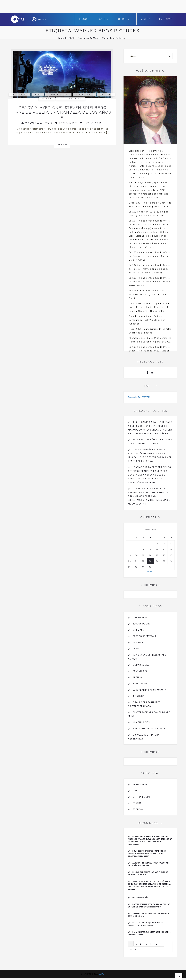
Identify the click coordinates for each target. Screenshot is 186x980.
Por (37, 123)
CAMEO (137, 649)
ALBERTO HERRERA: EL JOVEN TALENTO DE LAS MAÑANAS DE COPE (149, 864)
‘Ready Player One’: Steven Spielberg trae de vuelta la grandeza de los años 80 (62, 112)
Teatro (137, 803)
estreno (106, 95)
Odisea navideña (140, 898)
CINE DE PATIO (141, 618)
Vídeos (146, 19)
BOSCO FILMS (140, 684)
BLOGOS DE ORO (142, 624)
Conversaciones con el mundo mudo (149, 714)
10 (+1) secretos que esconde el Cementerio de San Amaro (146, 924)
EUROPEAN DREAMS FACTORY (149, 690)
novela (47, 99)
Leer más (62, 145)
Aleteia (137, 677)
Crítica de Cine (58, 95)
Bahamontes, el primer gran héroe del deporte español (149, 933)
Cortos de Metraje (145, 636)
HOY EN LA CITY (141, 722)
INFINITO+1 (139, 696)
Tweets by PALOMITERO (139, 397)
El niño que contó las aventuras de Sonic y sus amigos (148, 874)
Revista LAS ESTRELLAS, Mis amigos (147, 657)
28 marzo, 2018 (66, 123)
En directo (39, 19)
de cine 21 (139, 642)
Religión (125, 19)
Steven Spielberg (70, 99)
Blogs (85, 19)
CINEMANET (139, 630)
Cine (38, 95)
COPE (104, 19)
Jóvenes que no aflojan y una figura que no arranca (148, 915)
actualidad (20, 95)
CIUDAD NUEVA (141, 665)
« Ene (149, 572)
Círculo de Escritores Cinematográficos (144, 704)
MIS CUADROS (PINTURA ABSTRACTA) (144, 737)
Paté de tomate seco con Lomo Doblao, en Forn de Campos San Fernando (149, 906)
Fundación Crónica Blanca (149, 729)
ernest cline (84, 95)
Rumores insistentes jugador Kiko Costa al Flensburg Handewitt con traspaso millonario (147, 854)
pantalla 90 (140, 671)
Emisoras (166, 19)
